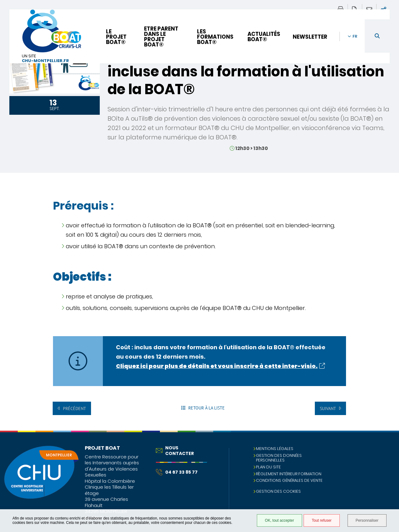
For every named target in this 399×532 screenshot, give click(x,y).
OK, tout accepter (279, 520)
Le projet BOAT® (116, 37)
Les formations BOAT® (215, 37)
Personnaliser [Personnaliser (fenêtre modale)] (367, 520)
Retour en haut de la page (388, 443)
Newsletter (310, 37)
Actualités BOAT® (264, 37)
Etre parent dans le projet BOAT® (161, 37)
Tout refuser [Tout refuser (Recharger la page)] (322, 520)
